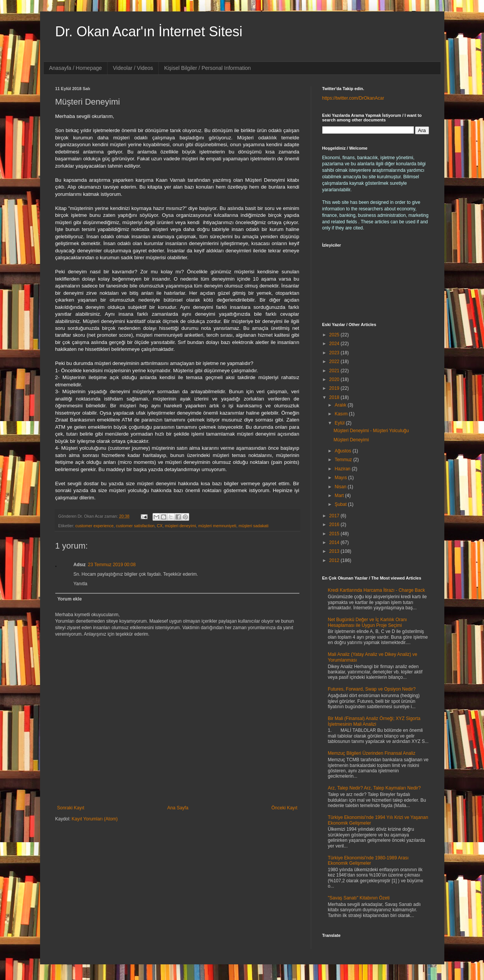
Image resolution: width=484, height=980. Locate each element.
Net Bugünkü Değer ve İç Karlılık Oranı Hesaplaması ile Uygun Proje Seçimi (367, 622)
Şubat (341, 504)
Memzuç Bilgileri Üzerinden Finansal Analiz (372, 753)
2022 (335, 362)
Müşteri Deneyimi (351, 440)
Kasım (342, 414)
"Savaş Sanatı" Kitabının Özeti (359, 898)
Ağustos (343, 451)
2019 (335, 388)
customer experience (95, 526)
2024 (335, 344)
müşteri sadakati (253, 526)
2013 (335, 551)
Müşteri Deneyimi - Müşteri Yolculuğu (371, 431)
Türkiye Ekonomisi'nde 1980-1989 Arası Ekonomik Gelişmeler (368, 861)
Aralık (341, 405)
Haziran (343, 469)
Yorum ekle (70, 599)
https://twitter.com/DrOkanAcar (353, 98)
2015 (335, 534)
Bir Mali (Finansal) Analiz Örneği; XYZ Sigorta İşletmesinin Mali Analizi (374, 721)
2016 (335, 525)
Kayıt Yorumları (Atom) (95, 819)
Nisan (341, 487)
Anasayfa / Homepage (76, 68)
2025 (335, 335)
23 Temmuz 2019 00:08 (112, 565)
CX (160, 526)
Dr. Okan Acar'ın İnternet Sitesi (149, 31)
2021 (335, 371)
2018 (335, 397)
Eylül (340, 423)
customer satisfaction (135, 526)
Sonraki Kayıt (71, 808)
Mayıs (341, 478)
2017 (335, 516)
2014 (335, 542)
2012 (335, 560)
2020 (335, 379)
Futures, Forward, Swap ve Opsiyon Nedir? (372, 689)
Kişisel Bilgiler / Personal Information (207, 68)
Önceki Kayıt (284, 808)
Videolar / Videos (133, 68)
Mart (340, 496)
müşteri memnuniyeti (217, 526)
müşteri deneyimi (180, 526)
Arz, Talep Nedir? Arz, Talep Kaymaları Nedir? (375, 788)
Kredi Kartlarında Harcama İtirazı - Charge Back (377, 590)
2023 (335, 353)
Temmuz (344, 460)
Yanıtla (80, 584)
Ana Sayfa (178, 808)
